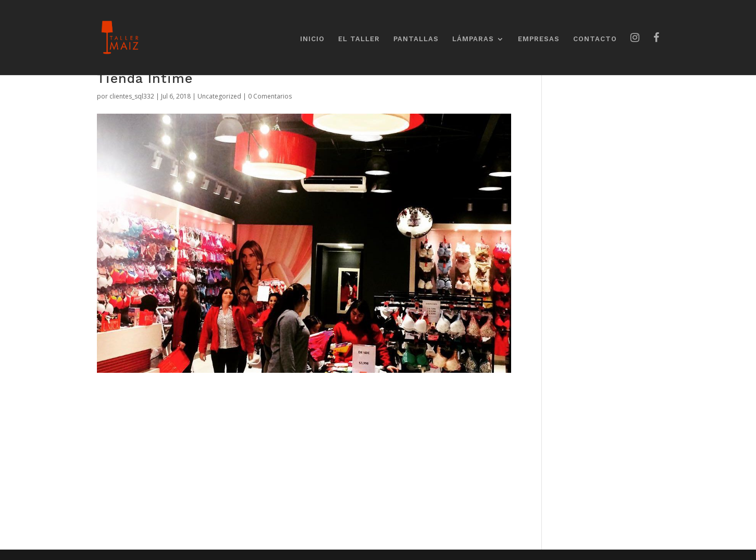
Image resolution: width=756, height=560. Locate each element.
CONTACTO (595, 39)
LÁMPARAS (473, 39)
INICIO (312, 39)
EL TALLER (359, 39)
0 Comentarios (270, 96)
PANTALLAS (416, 39)
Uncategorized (219, 96)
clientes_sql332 (132, 96)
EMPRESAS (539, 39)
